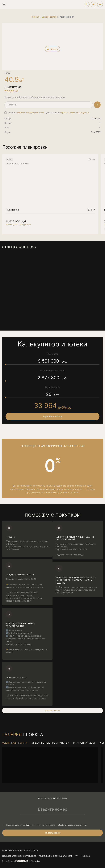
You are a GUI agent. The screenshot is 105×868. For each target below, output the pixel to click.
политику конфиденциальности (30, 113)
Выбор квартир (49, 17)
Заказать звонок (53, 711)
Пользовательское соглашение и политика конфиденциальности (37, 856)
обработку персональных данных (74, 113)
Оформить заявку (53, 416)
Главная (35, 17)
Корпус (8, 118)
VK (77, 856)
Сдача (7, 132)
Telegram (86, 856)
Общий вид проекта (15, 743)
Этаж (7, 128)
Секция (8, 123)
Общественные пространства (50, 743)
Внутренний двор (84, 743)
